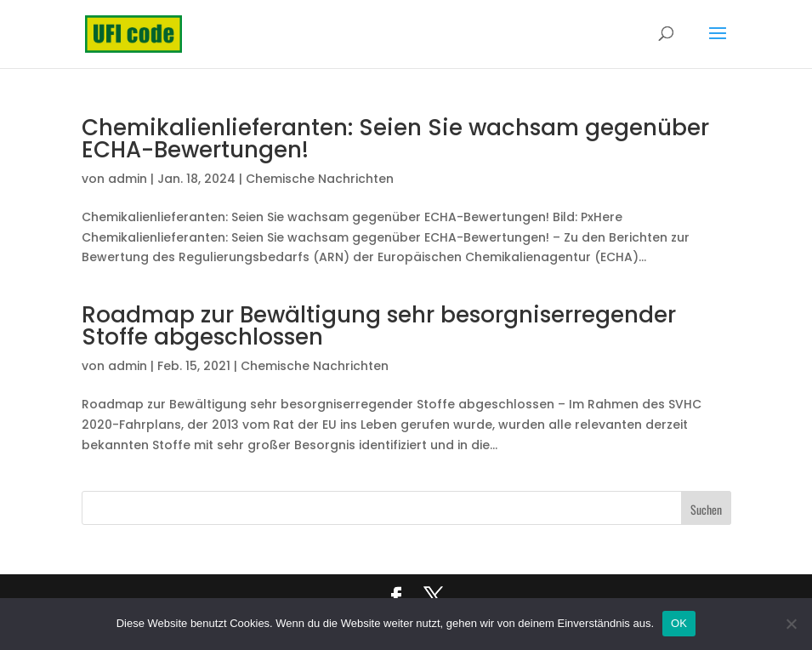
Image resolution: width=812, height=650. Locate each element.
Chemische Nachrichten (320, 179)
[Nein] (791, 624)
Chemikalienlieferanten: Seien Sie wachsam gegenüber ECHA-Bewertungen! (395, 139)
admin (128, 179)
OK (679, 623)
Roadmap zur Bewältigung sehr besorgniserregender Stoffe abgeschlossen (379, 326)
